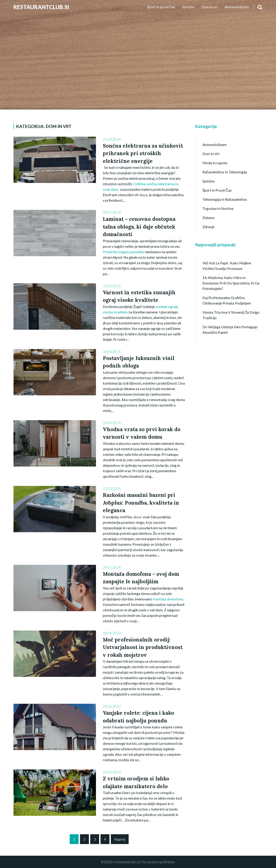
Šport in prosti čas (161, 7)
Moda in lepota (215, 163)
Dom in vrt (210, 7)
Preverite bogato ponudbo (124, 252)
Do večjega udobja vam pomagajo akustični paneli (230, 330)
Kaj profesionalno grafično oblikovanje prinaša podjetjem (227, 300)
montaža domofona (168, 599)
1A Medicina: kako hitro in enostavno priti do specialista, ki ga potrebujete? (231, 283)
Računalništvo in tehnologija (225, 172)
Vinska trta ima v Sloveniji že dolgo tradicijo (231, 315)
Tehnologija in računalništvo (225, 199)
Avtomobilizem (237, 7)
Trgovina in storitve (218, 208)
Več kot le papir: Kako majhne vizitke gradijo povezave (227, 266)
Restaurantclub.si (41, 7)
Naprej (120, 839)
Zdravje (208, 227)
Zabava (208, 218)
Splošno (188, 7)
